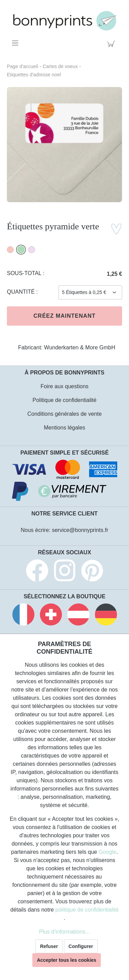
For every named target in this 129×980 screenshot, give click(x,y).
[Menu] (16, 43)
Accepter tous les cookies (67, 960)
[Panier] (113, 43)
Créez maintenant (64, 316)
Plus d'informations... (64, 932)
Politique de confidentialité (65, 400)
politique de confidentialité (87, 910)
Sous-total (25, 273)
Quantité (21, 292)
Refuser (49, 946)
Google (108, 852)
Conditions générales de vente (64, 414)
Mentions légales (64, 428)
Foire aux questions (65, 386)
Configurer (81, 946)
